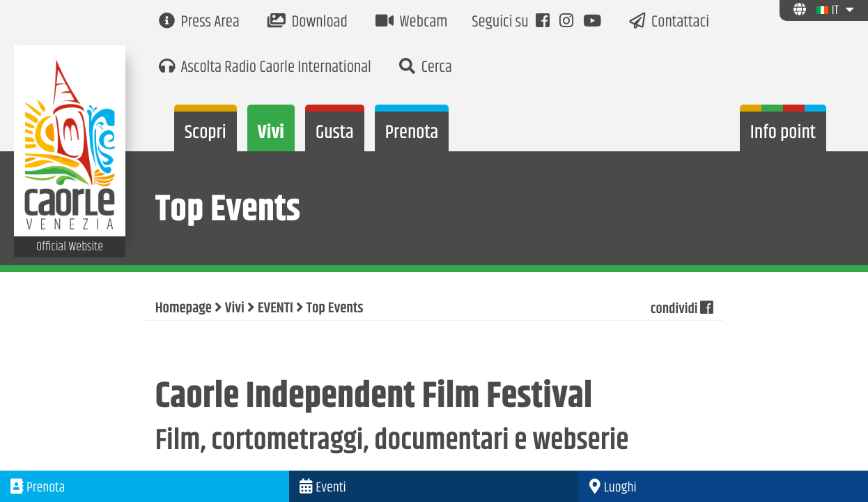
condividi (681, 309)
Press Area (199, 23)
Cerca (426, 68)
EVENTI (276, 309)
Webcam (412, 23)
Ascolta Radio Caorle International (265, 68)
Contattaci (669, 23)
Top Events (335, 309)
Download (308, 23)
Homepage (184, 309)
